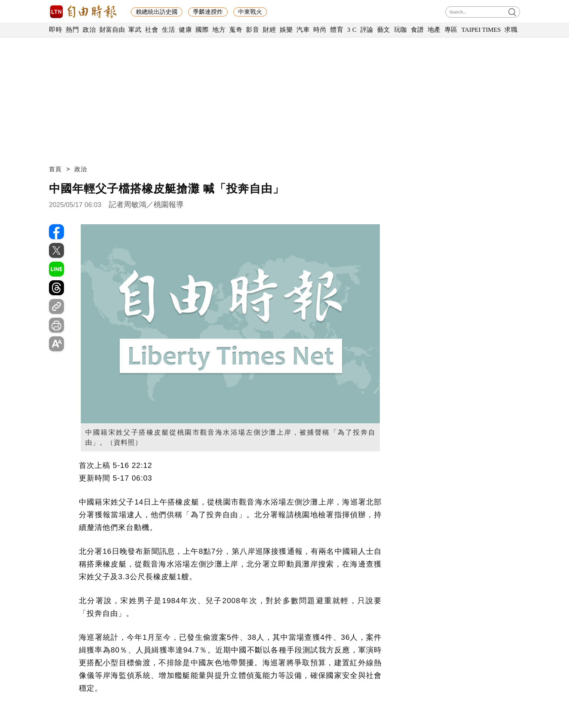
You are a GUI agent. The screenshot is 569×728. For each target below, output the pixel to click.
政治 (89, 30)
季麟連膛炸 (208, 12)
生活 (168, 30)
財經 (269, 30)
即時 (56, 30)
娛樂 (286, 30)
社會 (152, 30)
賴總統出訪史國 (157, 12)
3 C (352, 30)
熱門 (72, 30)
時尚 (320, 30)
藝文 (384, 30)
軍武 (135, 30)
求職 (511, 30)
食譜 (417, 30)
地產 (434, 30)
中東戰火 (250, 12)
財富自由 (112, 30)
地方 (219, 30)
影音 (253, 30)
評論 (367, 30)
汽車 (303, 30)
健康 (185, 30)
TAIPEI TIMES (481, 30)
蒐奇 (236, 30)
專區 (451, 30)
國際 (202, 30)
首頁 (55, 169)
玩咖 (401, 30)
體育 (337, 30)
